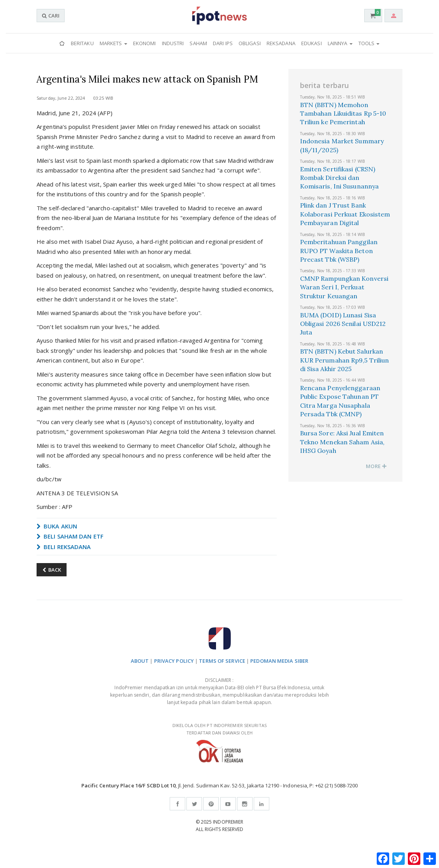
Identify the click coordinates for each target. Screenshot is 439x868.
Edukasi (312, 43)
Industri (173, 43)
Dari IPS (223, 43)
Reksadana (281, 43)
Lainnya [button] (340, 43)
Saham (198, 43)
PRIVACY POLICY (174, 661)
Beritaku (82, 43)
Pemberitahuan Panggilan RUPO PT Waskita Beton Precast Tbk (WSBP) (339, 251)
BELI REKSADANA (64, 547)
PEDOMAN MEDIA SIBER (279, 661)
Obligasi (250, 43)
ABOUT (140, 661)
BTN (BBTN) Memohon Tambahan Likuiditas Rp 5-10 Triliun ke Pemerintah (343, 114)
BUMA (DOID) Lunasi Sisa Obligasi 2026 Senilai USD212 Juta (343, 324)
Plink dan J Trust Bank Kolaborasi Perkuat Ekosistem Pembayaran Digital (345, 214)
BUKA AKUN (57, 526)
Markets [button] (113, 43)
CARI (51, 16)
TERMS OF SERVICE (222, 661)
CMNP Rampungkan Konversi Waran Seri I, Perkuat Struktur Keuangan (344, 287)
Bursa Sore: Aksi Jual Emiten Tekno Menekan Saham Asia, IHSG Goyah (342, 442)
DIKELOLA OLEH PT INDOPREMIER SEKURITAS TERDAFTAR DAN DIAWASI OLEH (219, 742)
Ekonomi (145, 43)
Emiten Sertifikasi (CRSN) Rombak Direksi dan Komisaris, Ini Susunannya (340, 178)
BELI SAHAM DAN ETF (70, 536)
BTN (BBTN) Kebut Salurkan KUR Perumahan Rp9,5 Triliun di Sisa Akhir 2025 (345, 360)
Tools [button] (369, 43)
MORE (376, 466)
